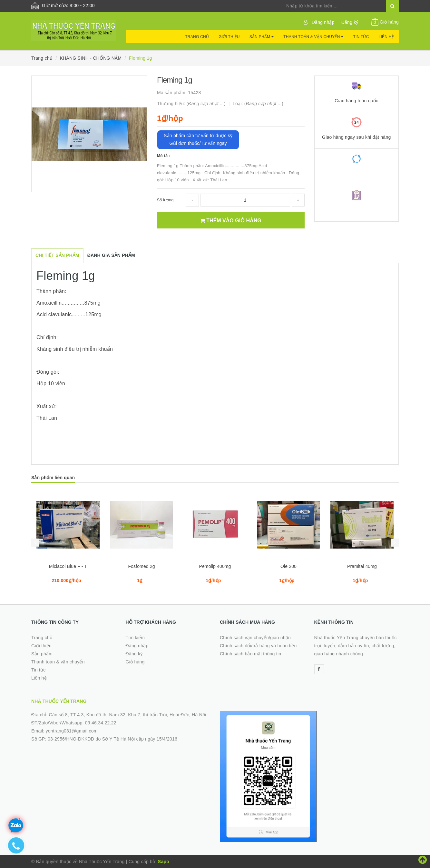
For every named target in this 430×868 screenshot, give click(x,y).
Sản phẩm (262, 37)
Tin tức (361, 37)
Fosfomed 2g (141, 566)
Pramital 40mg (362, 566)
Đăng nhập (323, 22)
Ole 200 (288, 566)
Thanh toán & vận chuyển (313, 37)
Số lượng (165, 200)
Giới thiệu (229, 37)
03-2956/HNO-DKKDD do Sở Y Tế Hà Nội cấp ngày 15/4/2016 (112, 739)
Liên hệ (386, 37)
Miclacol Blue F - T (68, 566)
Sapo (164, 862)
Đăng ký (350, 22)
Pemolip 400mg (215, 566)
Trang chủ (197, 37)
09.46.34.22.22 (101, 723)
